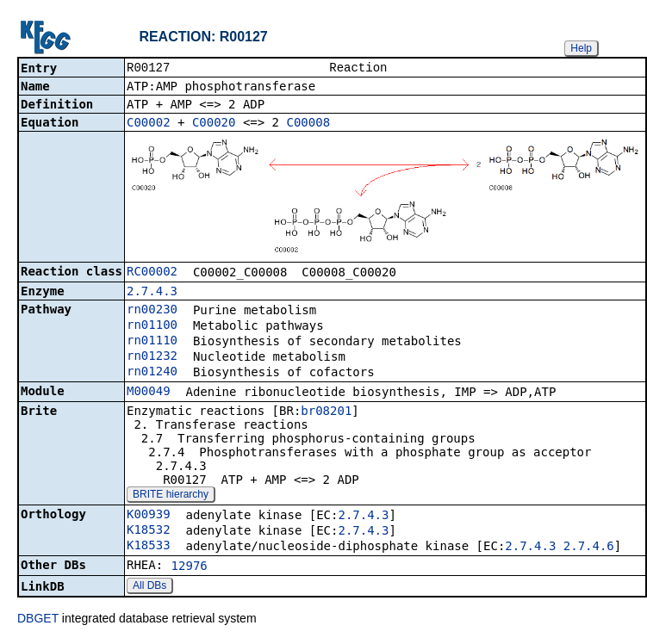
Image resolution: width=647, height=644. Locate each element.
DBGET (38, 620)
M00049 (149, 393)
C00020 (214, 124)
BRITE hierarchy (171, 496)
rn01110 (152, 342)
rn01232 (152, 357)
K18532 (149, 531)
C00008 (308, 124)
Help (581, 48)
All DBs (149, 587)
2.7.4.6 (589, 548)
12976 (190, 567)
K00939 (149, 516)
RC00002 (152, 273)
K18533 (149, 547)
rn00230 (152, 311)
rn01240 (152, 373)
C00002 (149, 124)
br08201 (326, 412)
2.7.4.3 (152, 293)
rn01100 (152, 326)
